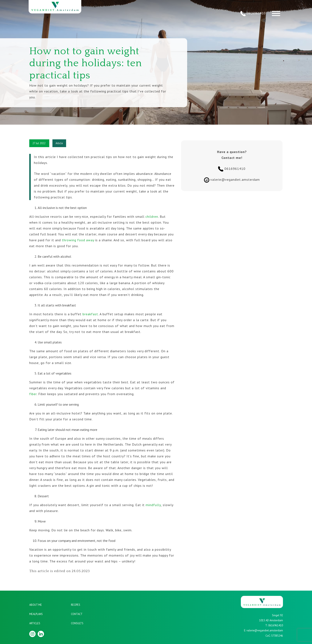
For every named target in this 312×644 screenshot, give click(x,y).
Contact (77, 614)
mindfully (153, 505)
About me (36, 605)
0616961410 (253, 14)
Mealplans (36, 614)
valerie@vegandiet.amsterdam (232, 180)
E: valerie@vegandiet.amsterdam (263, 630)
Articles (35, 623)
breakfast (90, 314)
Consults (77, 623)
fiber (33, 394)
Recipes (76, 605)
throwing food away (78, 240)
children (152, 216)
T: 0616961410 (274, 625)
